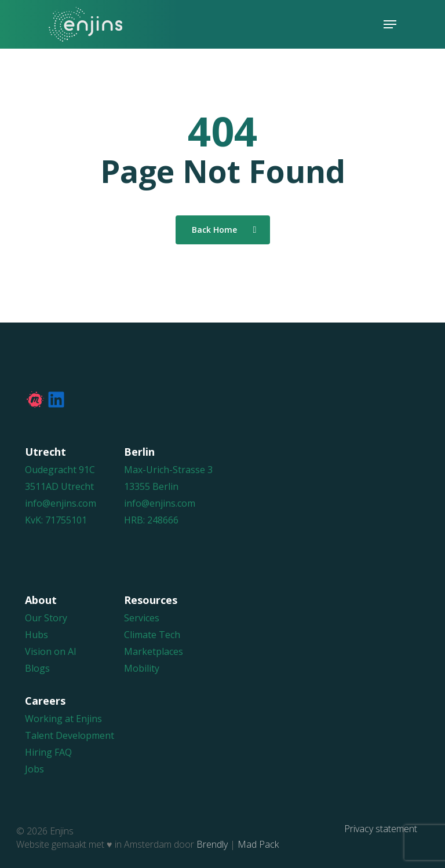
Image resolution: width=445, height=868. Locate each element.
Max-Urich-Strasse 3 (168, 470)
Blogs (37, 668)
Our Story (46, 618)
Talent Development (70, 735)
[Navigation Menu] (390, 24)
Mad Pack (258, 844)
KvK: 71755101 (56, 520)
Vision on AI (51, 651)
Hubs (37, 635)
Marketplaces (154, 651)
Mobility (142, 668)
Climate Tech (152, 635)
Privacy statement (381, 829)
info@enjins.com (61, 503)
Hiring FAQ (48, 752)
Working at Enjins (63, 719)
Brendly (212, 844)
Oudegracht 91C (60, 470)
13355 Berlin (151, 486)
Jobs (34, 769)
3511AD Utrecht (59, 486)
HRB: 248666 (151, 520)
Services (142, 618)
